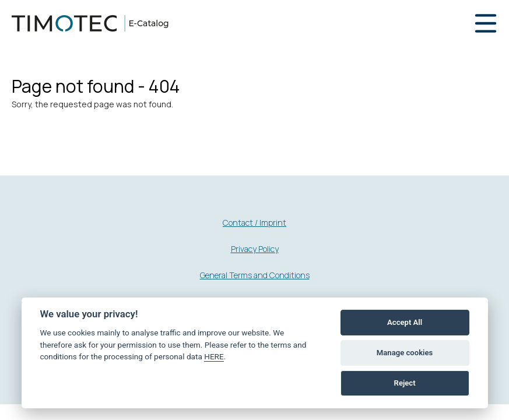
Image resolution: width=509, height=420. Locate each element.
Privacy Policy (255, 249)
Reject (405, 383)
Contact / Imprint (255, 223)
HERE (214, 356)
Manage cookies (405, 353)
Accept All (405, 322)
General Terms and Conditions (255, 275)
